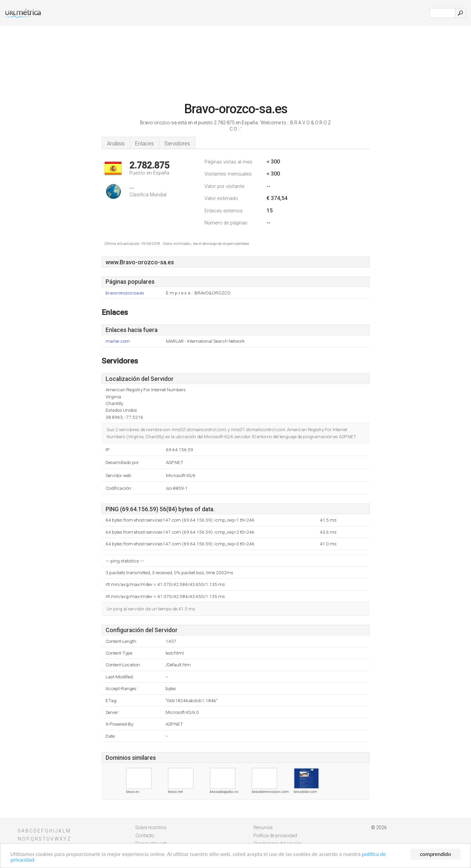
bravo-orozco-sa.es (125, 293)
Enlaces (144, 143)
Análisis (116, 143)
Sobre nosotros (151, 827)
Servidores (177, 143)
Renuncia (263, 827)
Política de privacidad (275, 836)
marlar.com (118, 341)
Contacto (145, 836)
